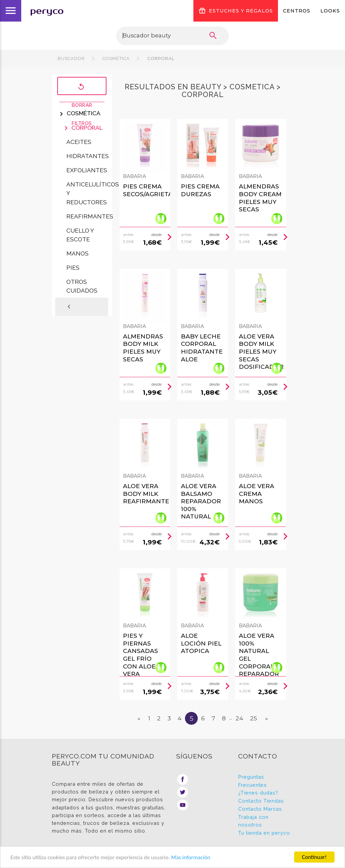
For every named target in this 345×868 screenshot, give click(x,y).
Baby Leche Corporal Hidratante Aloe (202, 348)
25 (254, 718)
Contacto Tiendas (261, 801)
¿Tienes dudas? (258, 793)
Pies (73, 268)
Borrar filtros (82, 86)
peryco (47, 11)
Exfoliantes (87, 170)
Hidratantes (88, 156)
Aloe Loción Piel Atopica (201, 643)
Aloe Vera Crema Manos (257, 493)
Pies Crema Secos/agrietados (155, 190)
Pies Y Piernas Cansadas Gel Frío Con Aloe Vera (140, 655)
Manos (77, 253)
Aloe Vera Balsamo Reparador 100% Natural (201, 501)
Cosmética (116, 58)
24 (239, 718)
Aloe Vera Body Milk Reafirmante (146, 493)
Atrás (78, 307)
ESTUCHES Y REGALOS (236, 11)
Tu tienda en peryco (264, 833)
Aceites (79, 142)
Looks (330, 11)
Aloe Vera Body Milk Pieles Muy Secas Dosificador (261, 351)
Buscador (71, 58)
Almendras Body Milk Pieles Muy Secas (143, 348)
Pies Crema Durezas (200, 190)
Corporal (160, 58)
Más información (191, 857)
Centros (297, 11)
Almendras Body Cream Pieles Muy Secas (260, 198)
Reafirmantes (90, 216)
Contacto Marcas (260, 809)
